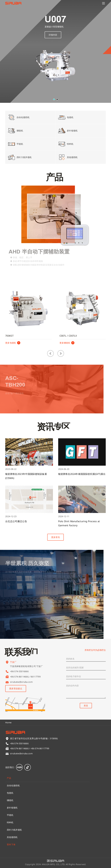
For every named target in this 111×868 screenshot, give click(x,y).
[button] (54, 99)
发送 (86, 705)
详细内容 (53, 38)
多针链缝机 (12, 808)
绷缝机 (10, 800)
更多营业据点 (16, 688)
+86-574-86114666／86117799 (25, 677)
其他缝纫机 (12, 837)
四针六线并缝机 (14, 830)
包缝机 (10, 793)
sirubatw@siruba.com (21, 682)
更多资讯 (55, 537)
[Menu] (103, 3)
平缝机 (10, 815)
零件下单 (11, 845)
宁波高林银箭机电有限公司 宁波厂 (26, 670)
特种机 (10, 822)
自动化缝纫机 (13, 785)
